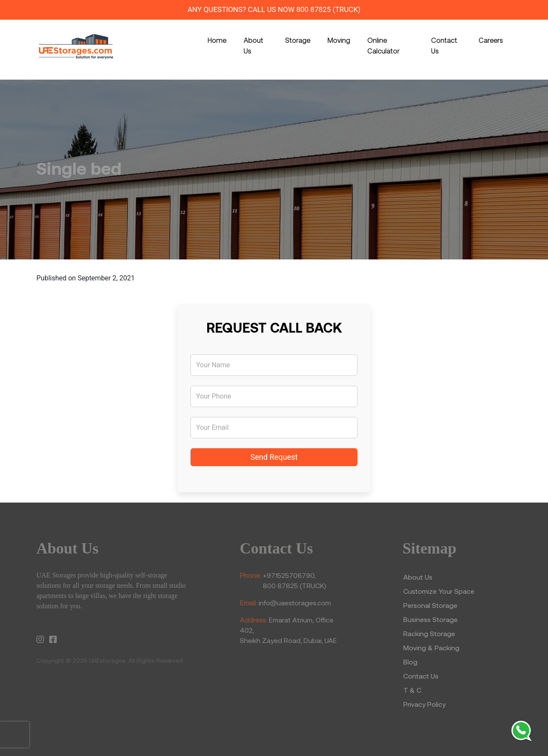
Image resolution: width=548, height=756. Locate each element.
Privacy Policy (424, 704)
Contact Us (444, 45)
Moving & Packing (431, 647)
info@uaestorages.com (295, 603)
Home (217, 40)
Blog (410, 662)
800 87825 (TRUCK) (328, 9)
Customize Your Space (439, 591)
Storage (298, 40)
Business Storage (431, 619)
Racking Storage (429, 633)
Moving (339, 40)
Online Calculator (383, 45)
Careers (491, 40)
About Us (253, 45)
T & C (412, 690)
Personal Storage (430, 605)
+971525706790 (289, 575)
